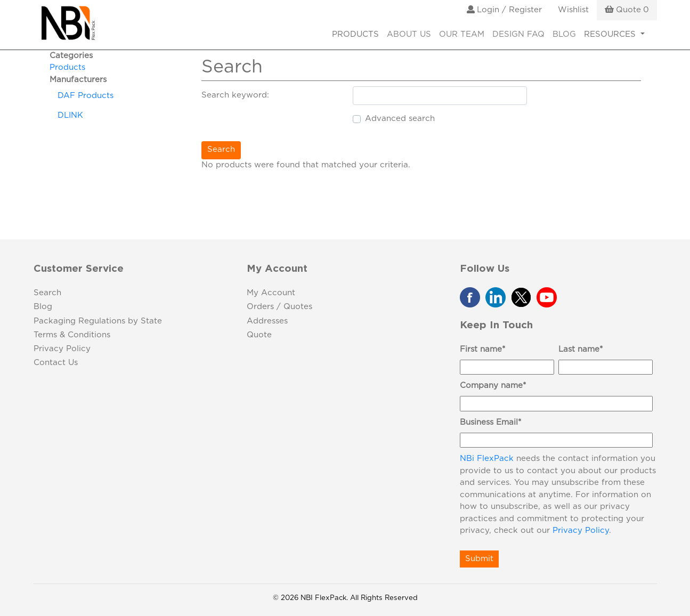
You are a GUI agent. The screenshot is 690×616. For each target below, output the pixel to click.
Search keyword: (235, 95)
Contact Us (56, 363)
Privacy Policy (62, 349)
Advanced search (400, 119)
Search (221, 149)
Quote (259, 335)
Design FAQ (518, 34)
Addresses (267, 321)
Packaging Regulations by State (98, 321)
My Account (271, 293)
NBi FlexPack (487, 459)
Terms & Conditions (72, 335)
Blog (564, 34)
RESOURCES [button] (611, 34)
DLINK (70, 115)
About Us (409, 34)
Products (67, 67)
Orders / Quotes (279, 307)
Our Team (462, 34)
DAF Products (86, 96)
